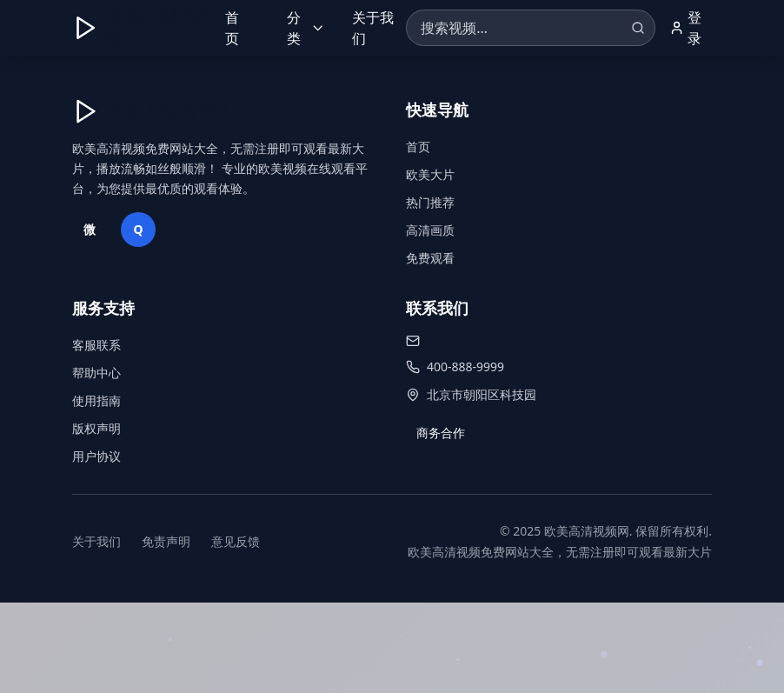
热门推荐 (430, 202)
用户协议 (96, 456)
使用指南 (96, 400)
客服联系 (96, 345)
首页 (232, 28)
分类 (306, 28)
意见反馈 (236, 541)
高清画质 (430, 230)
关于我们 (373, 28)
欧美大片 (430, 174)
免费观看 (430, 258)
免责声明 (166, 541)
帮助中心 (96, 373)
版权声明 (96, 428)
